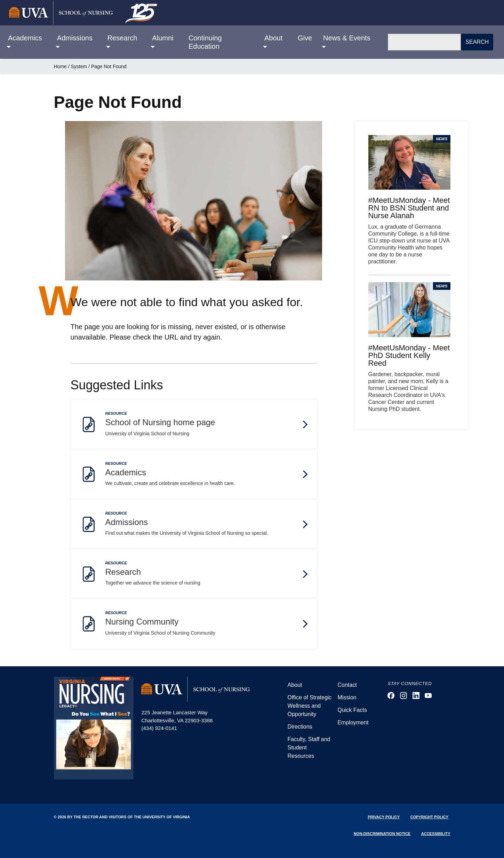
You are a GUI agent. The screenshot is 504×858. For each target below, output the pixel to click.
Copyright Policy (429, 817)
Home (60, 66)
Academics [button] (25, 38)
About (295, 685)
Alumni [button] (163, 38)
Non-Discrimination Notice (382, 834)
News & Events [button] (347, 38)
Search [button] (477, 42)
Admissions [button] (75, 38)
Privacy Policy (384, 817)
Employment (353, 722)
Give (305, 38)
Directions (300, 727)
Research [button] (122, 38)
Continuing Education (205, 42)
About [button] (273, 38)
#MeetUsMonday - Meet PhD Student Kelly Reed (409, 355)
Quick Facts (352, 710)
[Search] (425, 42)
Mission (347, 697)
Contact (347, 685)
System (79, 66)
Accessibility (436, 834)
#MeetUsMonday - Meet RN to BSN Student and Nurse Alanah (409, 208)
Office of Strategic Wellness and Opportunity (309, 706)
